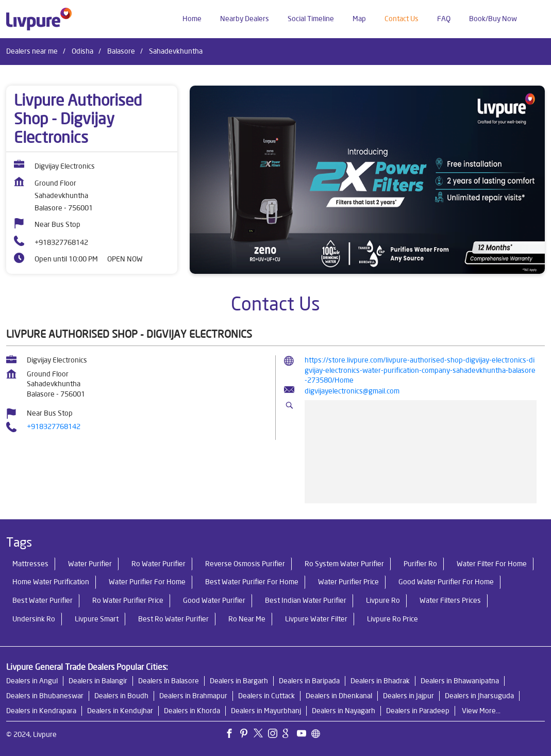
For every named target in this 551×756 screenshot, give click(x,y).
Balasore (121, 51)
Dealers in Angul (32, 681)
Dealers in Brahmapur (193, 696)
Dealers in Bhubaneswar (45, 696)
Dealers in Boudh (121, 696)
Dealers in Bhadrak (380, 681)
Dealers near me (32, 51)
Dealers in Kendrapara (41, 711)
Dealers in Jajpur (408, 696)
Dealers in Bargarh (239, 681)
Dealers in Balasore (169, 681)
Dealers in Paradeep (418, 711)
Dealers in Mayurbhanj (266, 711)
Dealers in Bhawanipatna (460, 681)
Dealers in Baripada (309, 681)
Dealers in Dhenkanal (339, 696)
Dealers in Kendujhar (120, 711)
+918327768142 (61, 242)
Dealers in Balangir (98, 681)
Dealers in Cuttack (266, 696)
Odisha (82, 51)
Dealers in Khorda (192, 711)
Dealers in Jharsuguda (479, 696)
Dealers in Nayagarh (344, 711)
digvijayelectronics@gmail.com (352, 391)
